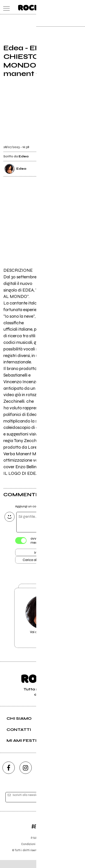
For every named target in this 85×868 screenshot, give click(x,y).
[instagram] (26, 776)
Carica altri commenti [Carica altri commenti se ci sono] (43, 561)
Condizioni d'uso (32, 852)
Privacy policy (55, 852)
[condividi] (78, 146)
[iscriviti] (73, 805)
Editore (43, 832)
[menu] (5, 7)
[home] (33, 7)
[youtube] (43, 776)
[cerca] (71, 7)
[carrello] (62, 7)
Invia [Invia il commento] (38, 553)
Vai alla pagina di (43, 624)
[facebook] (9, 776)
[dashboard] (80, 7)
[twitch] (60, 776)
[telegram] (77, 776)
